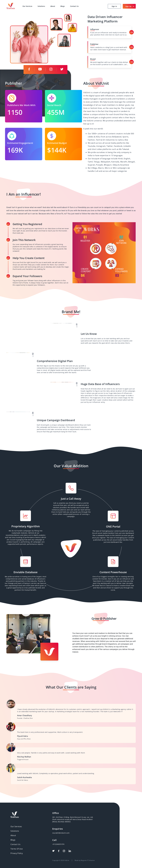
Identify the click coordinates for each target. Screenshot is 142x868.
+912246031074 (67, 832)
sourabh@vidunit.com (68, 825)
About (53, 6)
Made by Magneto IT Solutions (83, 842)
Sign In (114, 6)
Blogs (63, 6)
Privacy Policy (21, 838)
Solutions (41, 6)
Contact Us (74, 6)
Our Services (27, 6)
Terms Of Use (21, 835)
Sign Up (128, 6)
